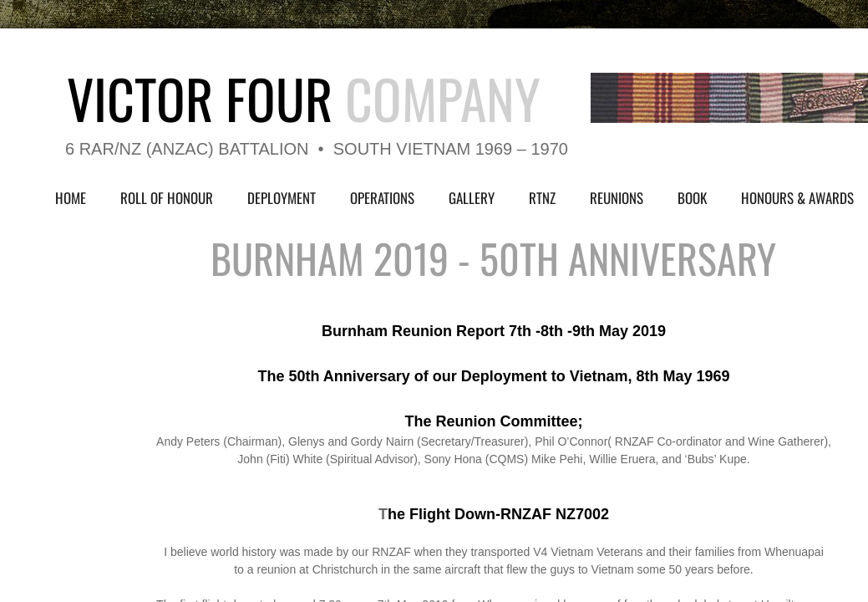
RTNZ (542, 198)
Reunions (617, 198)
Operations (382, 198)
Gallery (472, 198)
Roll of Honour (167, 198)
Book (692, 198)
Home (71, 198)
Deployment (282, 198)
